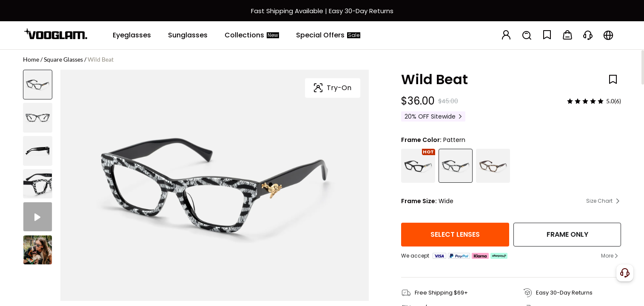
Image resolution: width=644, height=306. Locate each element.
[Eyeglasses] (132, 35)
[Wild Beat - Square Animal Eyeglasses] (493, 166)
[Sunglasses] (188, 35)
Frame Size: (419, 201)
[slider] (585, 101)
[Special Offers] (328, 35)
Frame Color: (421, 140)
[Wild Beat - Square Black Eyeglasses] (418, 166)
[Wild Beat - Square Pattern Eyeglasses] (456, 166)
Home (31, 59)
